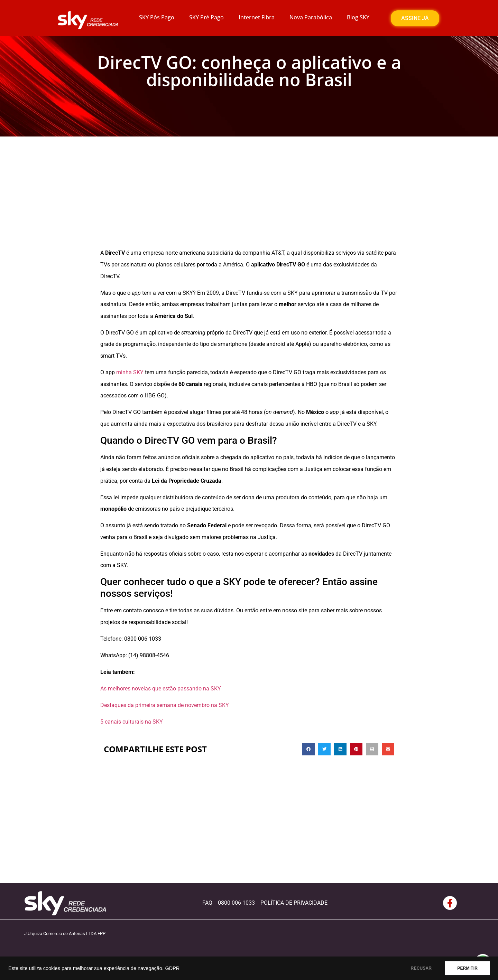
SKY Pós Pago (157, 17)
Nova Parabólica (311, 17)
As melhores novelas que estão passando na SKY (161, 689)
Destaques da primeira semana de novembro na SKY (165, 705)
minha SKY (130, 372)
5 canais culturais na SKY (132, 722)
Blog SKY (358, 17)
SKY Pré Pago (206, 17)
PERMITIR (467, 968)
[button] (308, 749)
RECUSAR (421, 968)
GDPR (172, 968)
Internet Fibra (257, 17)
